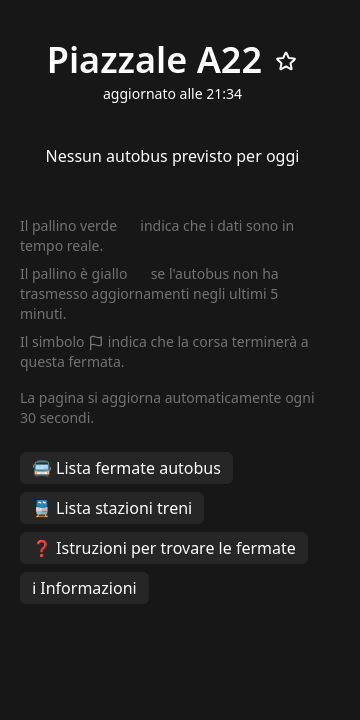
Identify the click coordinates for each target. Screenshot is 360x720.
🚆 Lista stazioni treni (112, 508)
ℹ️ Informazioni (84, 588)
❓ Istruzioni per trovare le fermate (164, 548)
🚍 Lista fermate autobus (126, 468)
